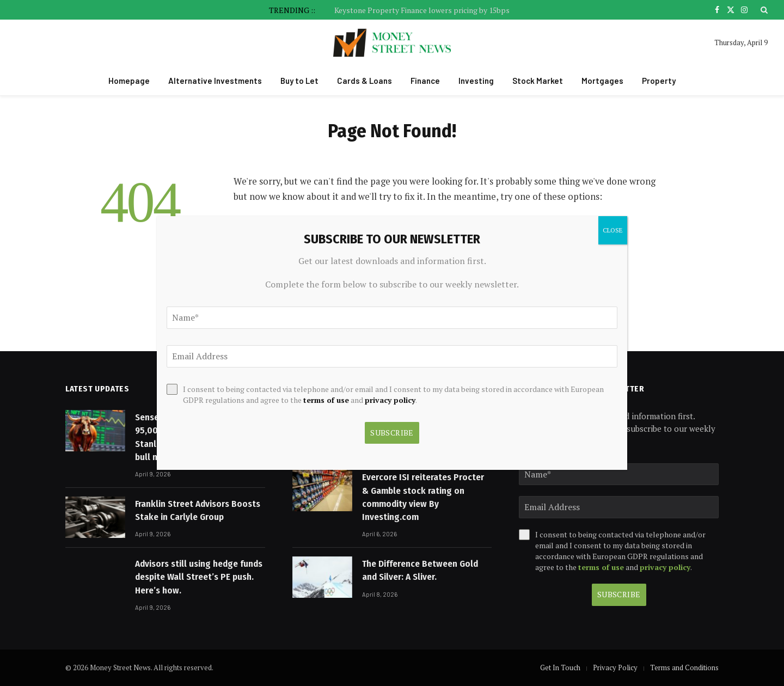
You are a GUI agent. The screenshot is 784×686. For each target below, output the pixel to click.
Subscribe (619, 594)
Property (659, 81)
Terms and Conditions (684, 667)
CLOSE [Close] (613, 230)
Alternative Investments (215, 81)
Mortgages (602, 81)
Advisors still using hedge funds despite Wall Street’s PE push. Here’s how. (199, 577)
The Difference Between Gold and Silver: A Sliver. (420, 570)
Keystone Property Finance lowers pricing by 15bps (422, 10)
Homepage (129, 81)
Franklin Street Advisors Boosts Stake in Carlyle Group (198, 510)
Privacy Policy (615, 667)
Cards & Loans (365, 81)
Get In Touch (560, 667)
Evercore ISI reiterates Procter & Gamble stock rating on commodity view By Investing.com (423, 497)
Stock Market (538, 81)
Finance (425, 81)
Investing (476, 81)
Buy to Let (299, 81)
